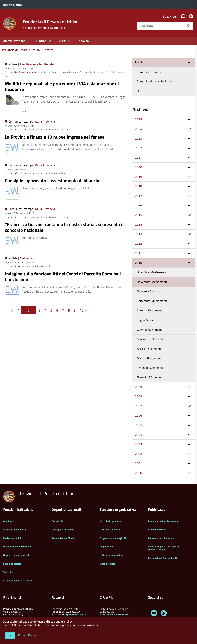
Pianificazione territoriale (37, 64)
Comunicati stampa (149, 72)
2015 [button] (138, 215)
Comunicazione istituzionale (155, 81)
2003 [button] (138, 444)
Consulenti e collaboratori (162, 538)
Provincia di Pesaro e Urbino (51, 22)
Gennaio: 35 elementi (151, 377)
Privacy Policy (27, 635)
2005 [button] (138, 425)
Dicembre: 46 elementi (151, 272)
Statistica (8, 572)
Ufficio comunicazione (112, 555)
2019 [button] (138, 177)
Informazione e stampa (26, 130)
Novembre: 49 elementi (152, 282)
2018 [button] (138, 186)
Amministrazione (14, 41)
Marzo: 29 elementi (149, 358)
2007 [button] (138, 406)
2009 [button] (138, 387)
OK (10, 635)
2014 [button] (138, 224)
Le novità (83, 41)
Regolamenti (107, 547)
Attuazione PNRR (157, 529)
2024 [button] (138, 129)
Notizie (141, 91)
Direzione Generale (110, 529)
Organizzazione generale (17, 555)
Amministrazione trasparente (164, 521)
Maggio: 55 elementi (150, 339)
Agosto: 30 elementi (150, 310)
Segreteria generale (111, 521)
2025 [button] (138, 119)
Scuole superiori (12, 564)
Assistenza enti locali (15, 529)
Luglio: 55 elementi (149, 320)
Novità (49, 50)
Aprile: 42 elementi (149, 349)
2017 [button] (138, 196)
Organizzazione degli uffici (114, 538)
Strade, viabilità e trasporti (18, 580)
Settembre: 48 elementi (152, 301)
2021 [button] (138, 158)
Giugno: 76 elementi (150, 330)
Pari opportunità (12, 538)
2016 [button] (138, 205)
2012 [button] (138, 244)
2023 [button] (138, 139)
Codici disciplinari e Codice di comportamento (164, 548)
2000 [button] (138, 473)
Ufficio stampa (108, 564)
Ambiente (26, 258)
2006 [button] (138, 416)
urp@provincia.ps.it (75, 614)
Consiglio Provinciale (63, 529)
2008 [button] (138, 396)
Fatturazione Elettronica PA (163, 558)
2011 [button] (138, 253)
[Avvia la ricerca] (189, 26)
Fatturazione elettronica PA (115, 614)
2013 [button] (138, 234)
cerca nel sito (146, 26)
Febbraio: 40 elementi (151, 368)
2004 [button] (138, 435)
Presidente (58, 521)
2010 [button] (138, 263)
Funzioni (41, 41)
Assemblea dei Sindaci (64, 538)
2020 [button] (138, 167)
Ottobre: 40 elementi (150, 291)
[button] (189, 63)
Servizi (62, 41)
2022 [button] (138, 148)
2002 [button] (138, 454)
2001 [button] (138, 463)
